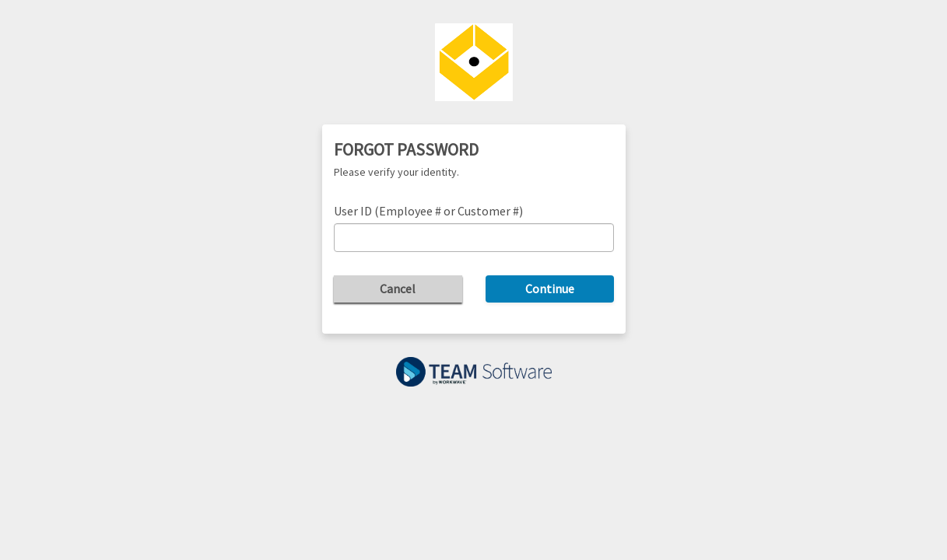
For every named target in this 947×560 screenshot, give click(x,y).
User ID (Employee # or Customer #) (428, 211)
